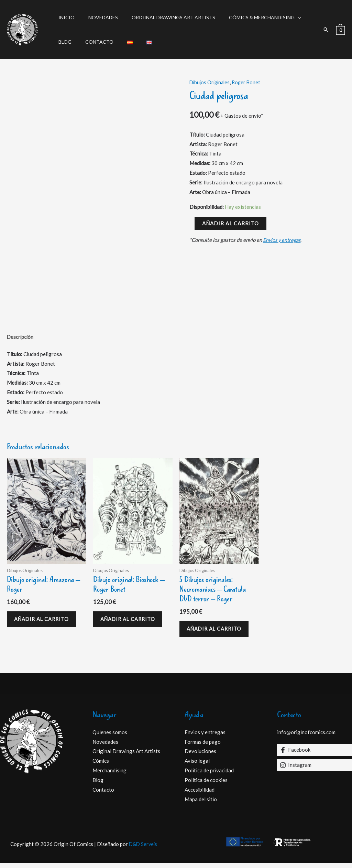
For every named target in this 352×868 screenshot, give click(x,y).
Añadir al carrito (230, 223)
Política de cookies (206, 785)
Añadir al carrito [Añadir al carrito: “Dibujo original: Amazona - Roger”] (45, 622)
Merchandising (109, 775)
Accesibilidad (200, 794)
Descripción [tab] (21, 337)
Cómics (101, 765)
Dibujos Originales (211, 82)
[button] (326, 30)
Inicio (64, 17)
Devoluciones (200, 756)
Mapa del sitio (201, 804)
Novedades (97, 17)
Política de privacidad (209, 775)
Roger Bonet (249, 82)
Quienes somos (110, 737)
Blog (63, 42)
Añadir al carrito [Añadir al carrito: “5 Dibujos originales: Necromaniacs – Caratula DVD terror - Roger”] (217, 632)
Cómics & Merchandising (247, 17)
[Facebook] (315, 754)
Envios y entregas (283, 240)
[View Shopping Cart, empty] (340, 30)
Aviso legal (197, 765)
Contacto (93, 42)
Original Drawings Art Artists (163, 17)
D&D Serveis (143, 848)
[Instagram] (315, 770)
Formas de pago (203, 746)
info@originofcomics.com (306, 737)
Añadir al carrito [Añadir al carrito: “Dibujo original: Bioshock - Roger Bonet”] (131, 622)
